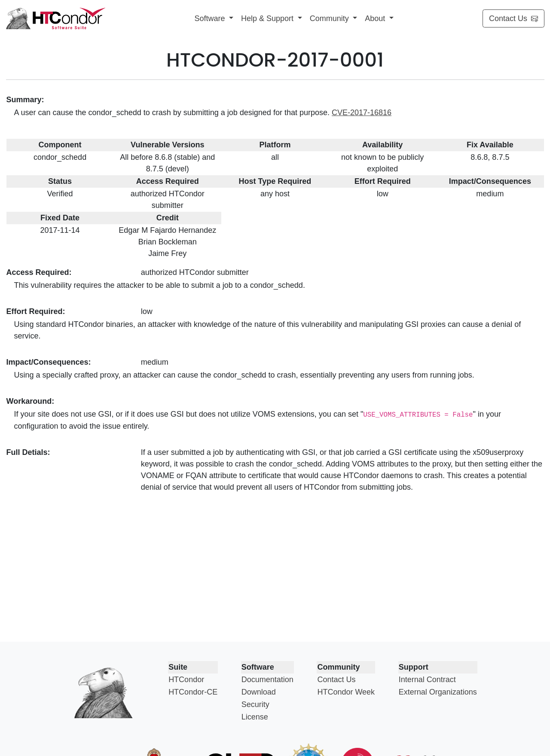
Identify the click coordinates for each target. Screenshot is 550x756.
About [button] (376, 18)
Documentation (267, 680)
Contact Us (513, 18)
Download (259, 692)
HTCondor (186, 680)
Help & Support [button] (268, 18)
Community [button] (330, 18)
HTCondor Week (346, 692)
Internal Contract (427, 680)
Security (255, 704)
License (255, 717)
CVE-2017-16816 (362, 113)
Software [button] (211, 18)
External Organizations (438, 692)
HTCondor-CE (193, 692)
